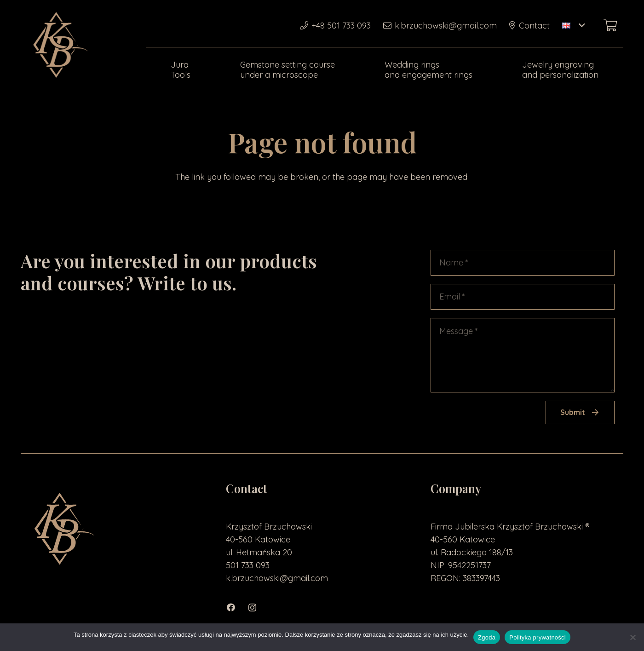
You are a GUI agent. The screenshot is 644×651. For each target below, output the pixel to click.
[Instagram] (257, 608)
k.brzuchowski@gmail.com (277, 578)
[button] (573, 25)
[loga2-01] (58, 46)
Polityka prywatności (538, 637)
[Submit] (580, 412)
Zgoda (487, 637)
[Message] (523, 355)
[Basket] (610, 26)
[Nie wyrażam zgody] (632, 637)
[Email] (523, 297)
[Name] (523, 263)
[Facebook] (236, 608)
